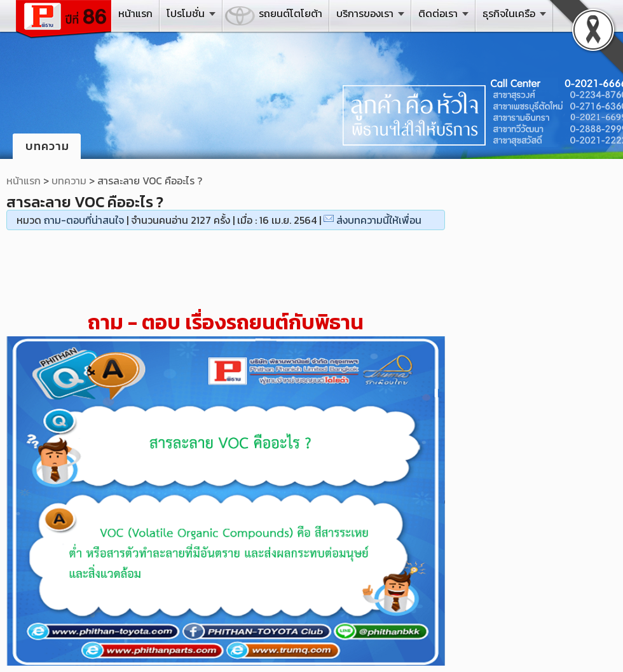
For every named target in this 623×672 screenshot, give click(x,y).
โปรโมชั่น (186, 13)
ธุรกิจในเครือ (509, 13)
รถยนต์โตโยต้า (291, 13)
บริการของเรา (365, 13)
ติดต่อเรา (438, 13)
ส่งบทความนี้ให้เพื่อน (379, 220)
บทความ (69, 181)
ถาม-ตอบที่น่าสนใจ (84, 220)
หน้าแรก (135, 13)
